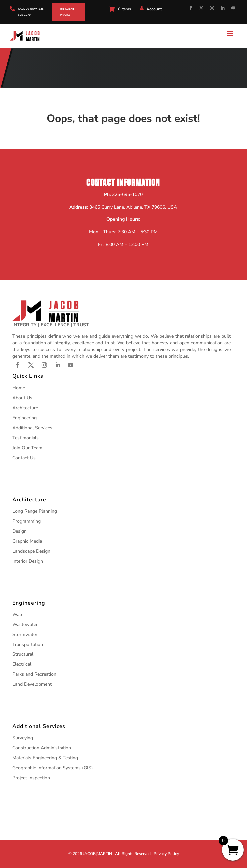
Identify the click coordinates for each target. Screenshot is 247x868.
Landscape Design (31, 551)
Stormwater (25, 634)
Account (154, 9)
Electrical (22, 664)
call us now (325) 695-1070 (31, 12)
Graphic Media (27, 541)
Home (19, 388)
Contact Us (24, 458)
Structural (23, 654)
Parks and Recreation (34, 674)
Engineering (24, 418)
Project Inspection (31, 778)
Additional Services (32, 428)
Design (19, 531)
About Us (22, 398)
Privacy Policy (166, 854)
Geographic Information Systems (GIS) (53, 768)
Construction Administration (42, 748)
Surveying (23, 738)
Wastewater (25, 624)
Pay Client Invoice (67, 12)
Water (19, 614)
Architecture (25, 408)
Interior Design (28, 561)
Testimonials (25, 438)
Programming (26, 521)
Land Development (32, 684)
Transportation (28, 644)
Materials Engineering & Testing (45, 758)
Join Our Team (27, 448)
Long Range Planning (35, 511)
